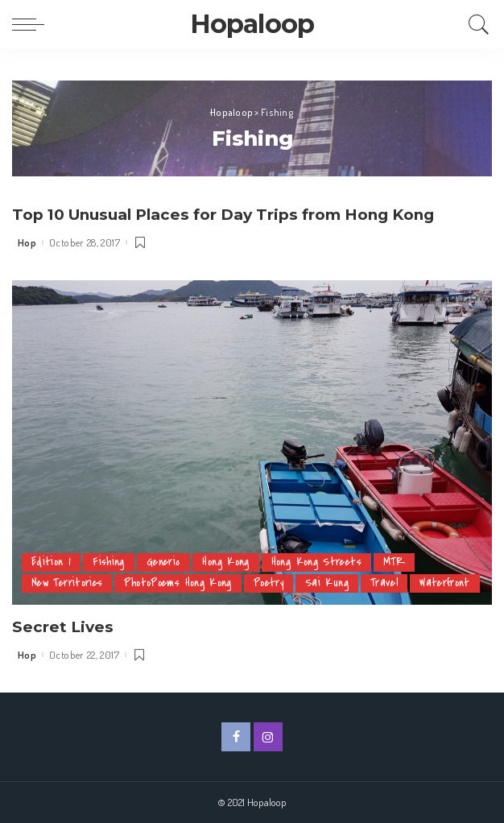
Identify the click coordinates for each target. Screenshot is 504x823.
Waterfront (58, 583)
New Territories (68, 562)
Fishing (109, 541)
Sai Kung (331, 562)
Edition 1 (51, 541)
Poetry (272, 562)
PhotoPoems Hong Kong (180, 562)
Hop (27, 242)
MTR (397, 541)
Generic (165, 541)
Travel (388, 562)
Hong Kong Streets (319, 541)
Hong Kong (227, 541)
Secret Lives (64, 626)
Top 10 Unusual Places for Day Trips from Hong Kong (235, 214)
